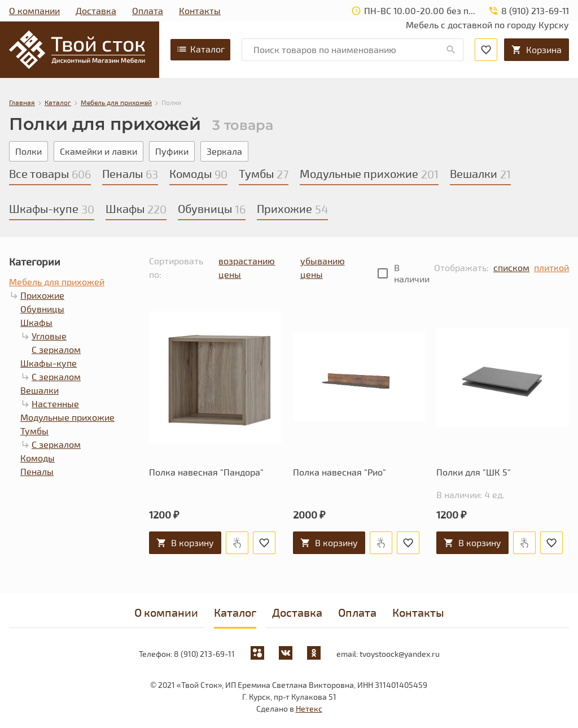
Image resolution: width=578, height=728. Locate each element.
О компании (34, 10)
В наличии (412, 273)
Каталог (200, 49)
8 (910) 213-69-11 (204, 654)
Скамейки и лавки (98, 151)
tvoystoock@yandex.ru (400, 654)
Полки (29, 151)
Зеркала (224, 151)
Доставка (96, 10)
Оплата (148, 10)
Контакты (200, 10)
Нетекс (309, 709)
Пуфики (172, 151)
